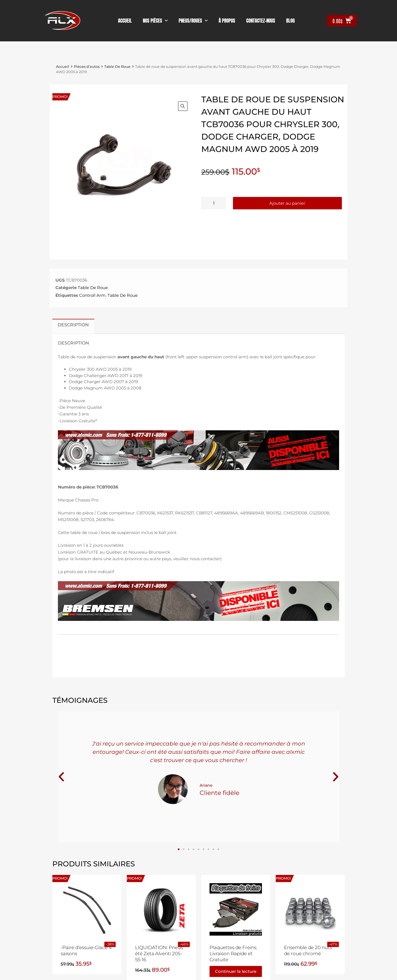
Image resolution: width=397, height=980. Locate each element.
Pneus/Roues (193, 21)
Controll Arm (92, 295)
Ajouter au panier (287, 203)
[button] (183, 106)
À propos (227, 21)
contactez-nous (261, 21)
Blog (290, 21)
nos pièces (155, 21)
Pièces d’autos (87, 67)
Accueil (125, 21)
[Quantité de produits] (214, 203)
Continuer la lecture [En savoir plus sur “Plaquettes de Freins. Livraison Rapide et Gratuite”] (236, 971)
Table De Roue (117, 67)
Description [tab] (73, 325)
